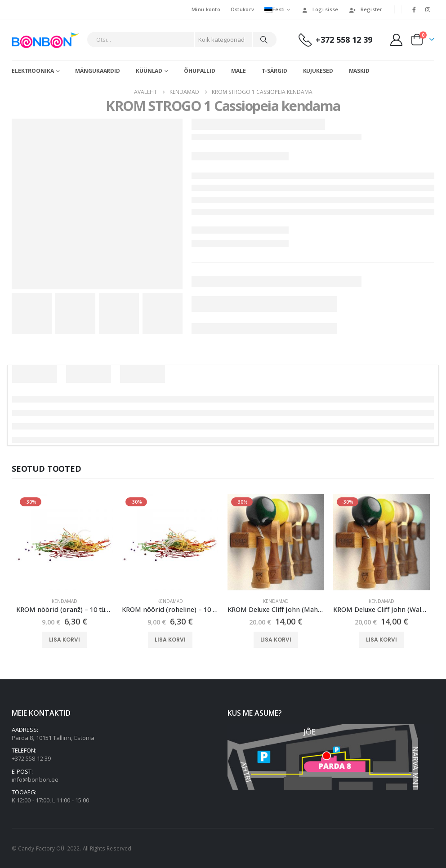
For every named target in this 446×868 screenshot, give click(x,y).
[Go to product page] (65, 542)
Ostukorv (242, 9)
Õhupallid (200, 71)
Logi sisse (320, 9)
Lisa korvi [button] (65, 640)
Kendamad (65, 601)
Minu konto (206, 9)
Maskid (359, 71)
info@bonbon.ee (35, 779)
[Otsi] (264, 40)
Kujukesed (318, 71)
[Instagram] (428, 9)
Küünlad (149, 71)
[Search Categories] (223, 40)
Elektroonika (33, 71)
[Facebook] (414, 9)
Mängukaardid (98, 71)
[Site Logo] (47, 40)
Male (239, 71)
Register (366, 9)
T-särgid (274, 71)
